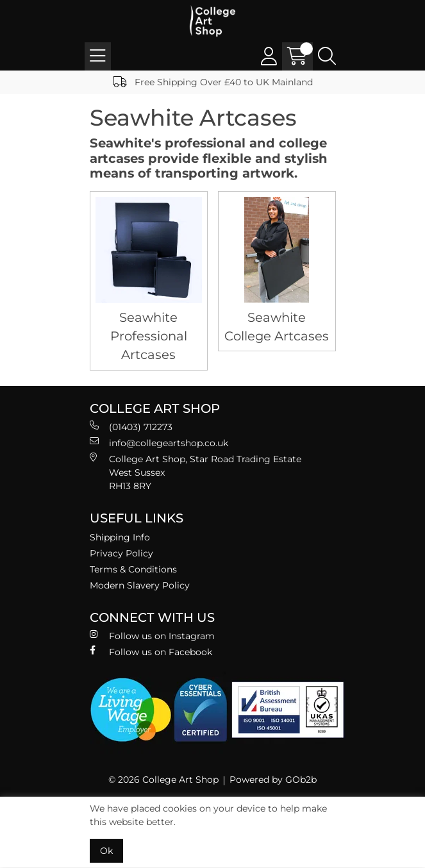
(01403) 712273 (131, 427)
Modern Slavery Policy (140, 585)
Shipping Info (120, 537)
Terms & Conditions (133, 569)
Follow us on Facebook (151, 652)
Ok (106, 851)
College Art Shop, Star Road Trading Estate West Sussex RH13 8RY (196, 472)
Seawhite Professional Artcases (149, 336)
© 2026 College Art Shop (163, 780)
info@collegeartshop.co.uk (159, 443)
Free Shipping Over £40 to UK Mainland (213, 82)
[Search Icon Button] (327, 56)
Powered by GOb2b (273, 780)
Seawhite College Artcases (277, 327)
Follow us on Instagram (152, 636)
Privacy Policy (121, 553)
